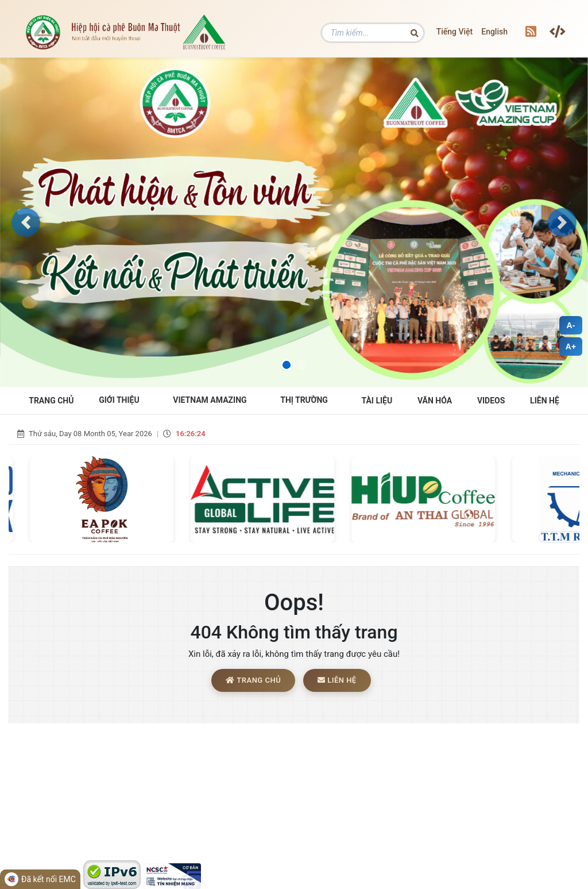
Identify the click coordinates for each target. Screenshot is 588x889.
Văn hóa (435, 401)
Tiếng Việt (455, 32)
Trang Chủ (51, 401)
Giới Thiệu (119, 400)
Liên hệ (545, 401)
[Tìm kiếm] (373, 33)
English (494, 32)
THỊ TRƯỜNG (304, 400)
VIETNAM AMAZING (210, 400)
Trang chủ (253, 680)
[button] (26, 222)
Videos (491, 401)
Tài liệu (377, 401)
